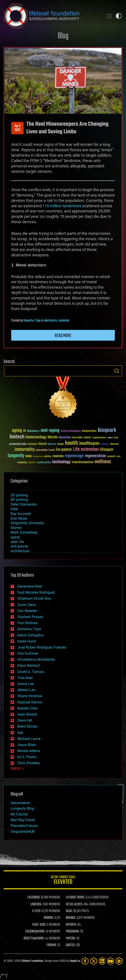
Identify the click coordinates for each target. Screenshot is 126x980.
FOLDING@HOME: (35, 932)
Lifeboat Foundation (32, 961)
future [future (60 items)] (42, 444)
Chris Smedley (29, 763)
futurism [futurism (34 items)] (52, 444)
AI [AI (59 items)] (24, 431)
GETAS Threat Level (63, 881)
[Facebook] (85, 961)
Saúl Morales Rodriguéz (36, 592)
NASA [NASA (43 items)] (29, 456)
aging (15, 537)
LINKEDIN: (36, 904)
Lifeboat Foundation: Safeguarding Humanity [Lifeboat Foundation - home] (52, 16)
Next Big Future (23, 820)
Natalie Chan (28, 708)
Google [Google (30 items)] (61, 444)
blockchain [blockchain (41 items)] (65, 438)
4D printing (19, 500)
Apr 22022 (18, 128)
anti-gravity (19, 546)
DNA (14, 509)
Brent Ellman (27, 726)
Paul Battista (28, 623)
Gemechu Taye (32, 321)
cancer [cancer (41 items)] (87, 438)
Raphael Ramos (30, 702)
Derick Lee (25, 684)
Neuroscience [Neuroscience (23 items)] (38, 457)
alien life (17, 542)
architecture (20, 551)
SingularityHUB (23, 832)
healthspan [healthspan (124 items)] (89, 444)
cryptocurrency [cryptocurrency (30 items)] (99, 438)
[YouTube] (111, 961)
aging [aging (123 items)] (17, 431)
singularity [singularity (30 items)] (22, 463)
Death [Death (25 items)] (116, 438)
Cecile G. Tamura (31, 672)
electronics (51, 321)
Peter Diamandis (24, 504)
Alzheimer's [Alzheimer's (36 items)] (33, 431)
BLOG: (69, 911)
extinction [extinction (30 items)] (32, 444)
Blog (63, 36)
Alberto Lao (26, 690)
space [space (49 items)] (32, 462)
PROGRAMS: (73, 932)
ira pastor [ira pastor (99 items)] (64, 450)
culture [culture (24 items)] (110, 438)
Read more (63, 336)
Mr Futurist (19, 814)
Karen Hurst (27, 641)
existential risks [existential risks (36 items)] (18, 444)
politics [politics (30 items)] (48, 457)
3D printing (19, 495)
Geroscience (20, 803)
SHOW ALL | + (17, 769)
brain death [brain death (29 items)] (77, 438)
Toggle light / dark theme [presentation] (119, 16)
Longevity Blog (22, 808)
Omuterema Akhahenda (36, 659)
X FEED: (36, 911)
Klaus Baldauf (29, 665)
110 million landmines (62, 206)
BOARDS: (71, 918)
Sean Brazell (27, 714)
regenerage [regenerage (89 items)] (74, 456)
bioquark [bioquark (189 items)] (107, 430)
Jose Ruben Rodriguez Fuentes (42, 647)
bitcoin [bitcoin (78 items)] (53, 437)
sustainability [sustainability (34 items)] (44, 463)
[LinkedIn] (102, 961)
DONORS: (49, 918)
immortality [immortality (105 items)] (25, 450)
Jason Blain (27, 745)
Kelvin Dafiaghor (31, 635)
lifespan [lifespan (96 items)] (106, 450)
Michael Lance (29, 739)
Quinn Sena (27, 605)
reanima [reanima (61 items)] (58, 456)
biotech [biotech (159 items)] (17, 437)
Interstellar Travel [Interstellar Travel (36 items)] (45, 450)
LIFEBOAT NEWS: (75, 898)
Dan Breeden (27, 611)
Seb (20, 733)
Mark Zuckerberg (24, 532)
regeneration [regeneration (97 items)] (95, 456)
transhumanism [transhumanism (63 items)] (83, 462)
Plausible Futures (24, 826)
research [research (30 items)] (111, 457)
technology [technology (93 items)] (61, 462)
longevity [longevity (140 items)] (16, 456)
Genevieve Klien (30, 586)
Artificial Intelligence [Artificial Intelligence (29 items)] (71, 431)
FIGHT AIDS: (39, 925)
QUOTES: (71, 945)
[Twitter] (94, 961)
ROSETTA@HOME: (34, 939)
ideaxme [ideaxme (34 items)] (114, 444)
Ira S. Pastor (27, 757)
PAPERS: (71, 939)
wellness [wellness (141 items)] (103, 462)
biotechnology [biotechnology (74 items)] (36, 437)
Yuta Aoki (25, 678)
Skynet (16, 528)
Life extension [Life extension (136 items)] (86, 450)
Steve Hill (25, 720)
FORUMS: (52, 945)
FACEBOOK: (34, 898)
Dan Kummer (28, 653)
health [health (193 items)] (72, 443)
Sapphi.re (75, 961)
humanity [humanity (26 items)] (105, 444)
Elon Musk (19, 518)
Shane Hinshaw (30, 696)
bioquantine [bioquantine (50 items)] (89, 431)
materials (64, 321)
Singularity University (27, 523)
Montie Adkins (29, 751)
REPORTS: (71, 925)
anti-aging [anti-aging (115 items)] (50, 431)
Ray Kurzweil (21, 514)
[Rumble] (119, 961)
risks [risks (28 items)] (118, 456)
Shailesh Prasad (30, 617)
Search (117, 371)
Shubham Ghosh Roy (34, 598)
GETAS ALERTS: (74, 904)
